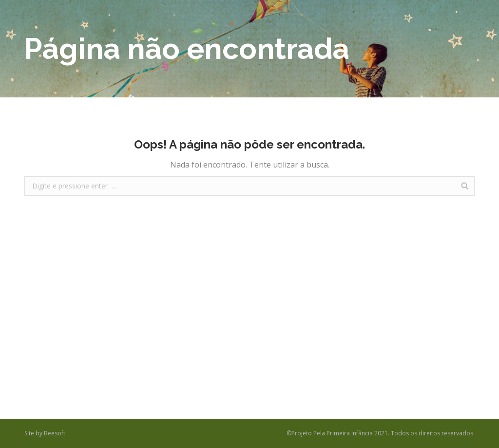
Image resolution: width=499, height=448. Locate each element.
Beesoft (55, 433)
